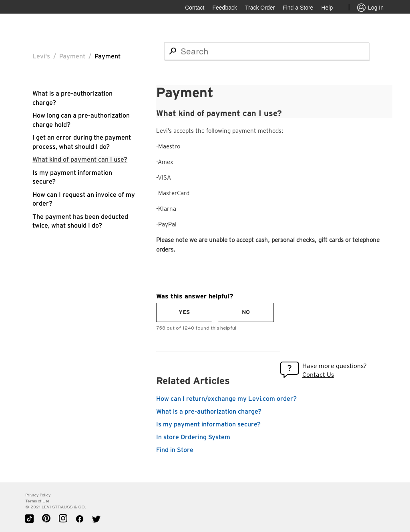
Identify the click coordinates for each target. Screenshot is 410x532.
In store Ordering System (193, 437)
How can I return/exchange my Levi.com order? (226, 399)
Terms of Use (37, 501)
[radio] (184, 312)
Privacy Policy (38, 495)
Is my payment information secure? (208, 424)
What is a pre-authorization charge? (209, 412)
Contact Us (318, 375)
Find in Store (175, 450)
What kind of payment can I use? (80, 160)
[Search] (267, 51)
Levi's (41, 56)
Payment (72, 56)
